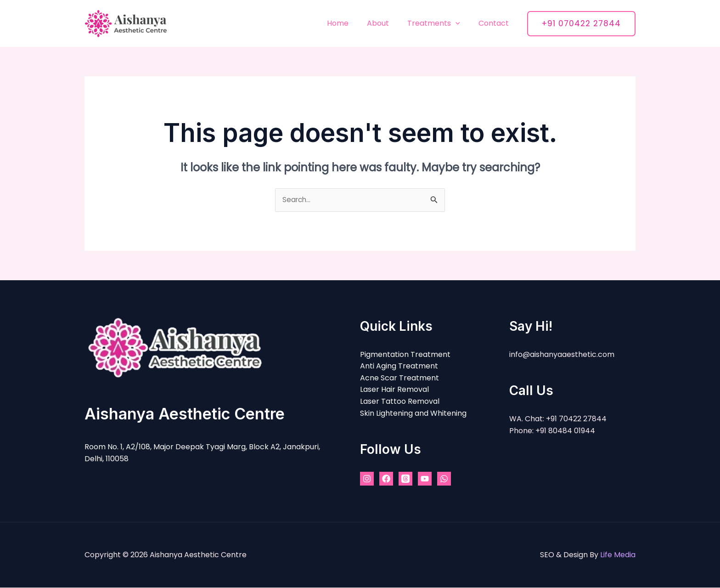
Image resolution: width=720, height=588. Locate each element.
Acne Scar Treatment (399, 378)
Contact (495, 23)
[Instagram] (367, 479)
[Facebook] (386, 479)
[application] (461, 23)
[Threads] (405, 479)
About (387, 23)
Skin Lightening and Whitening (413, 413)
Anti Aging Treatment (399, 366)
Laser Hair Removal (394, 390)
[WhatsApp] (444, 479)
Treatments (439, 23)
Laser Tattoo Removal (400, 402)
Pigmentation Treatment (405, 354)
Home (351, 23)
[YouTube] (425, 479)
